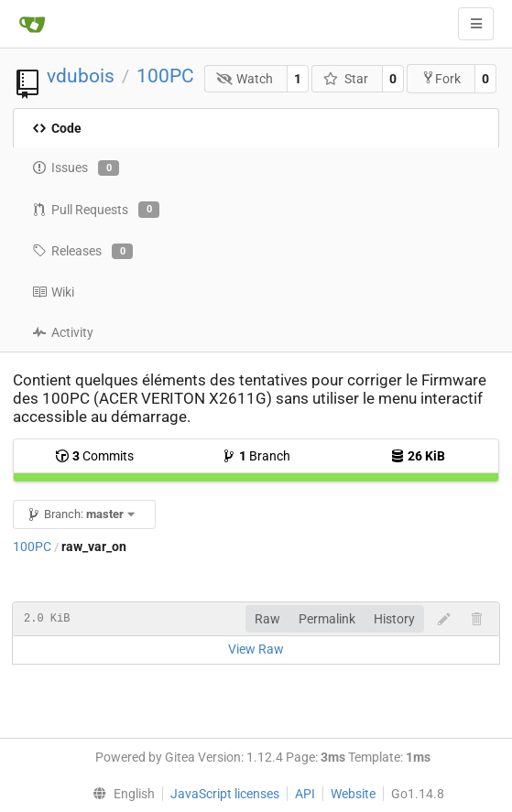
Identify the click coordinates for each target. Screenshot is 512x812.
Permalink (327, 619)
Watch (245, 79)
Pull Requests (96, 210)
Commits (94, 456)
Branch (256, 456)
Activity (63, 332)
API (305, 794)
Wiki (53, 292)
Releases (82, 252)
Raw (267, 619)
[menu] (120, 794)
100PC (165, 76)
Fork (441, 78)
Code (57, 128)
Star (346, 79)
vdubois (81, 76)
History (394, 619)
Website (353, 794)
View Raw (256, 649)
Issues (76, 168)
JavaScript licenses (225, 794)
